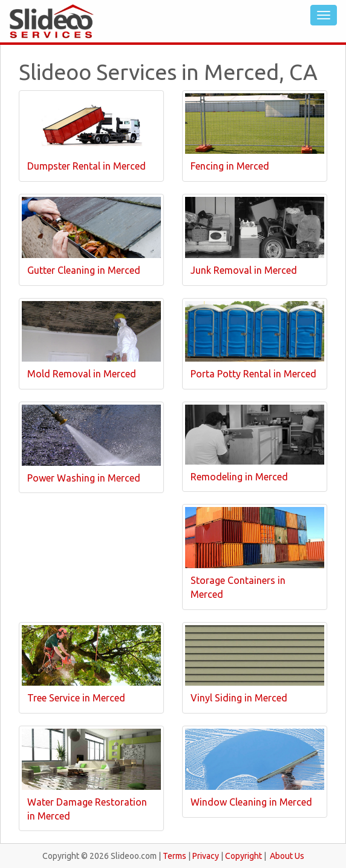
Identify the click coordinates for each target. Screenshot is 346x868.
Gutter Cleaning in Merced (84, 270)
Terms (175, 856)
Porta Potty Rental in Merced (253, 374)
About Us (287, 856)
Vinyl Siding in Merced (239, 698)
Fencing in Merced (230, 166)
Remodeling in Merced (239, 477)
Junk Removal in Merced (244, 270)
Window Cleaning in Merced (251, 802)
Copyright (243, 856)
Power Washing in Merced (84, 478)
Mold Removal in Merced (82, 374)
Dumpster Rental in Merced (86, 166)
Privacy (206, 856)
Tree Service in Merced (76, 698)
